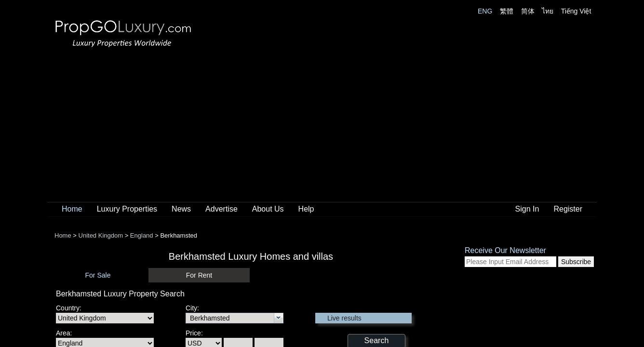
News (181, 209)
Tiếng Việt (576, 11)
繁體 (507, 11)
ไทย (548, 11)
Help (306, 209)
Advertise (221, 209)
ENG (485, 11)
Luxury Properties (127, 209)
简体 (528, 11)
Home (72, 209)
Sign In (527, 209)
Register (568, 209)
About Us (268, 209)
